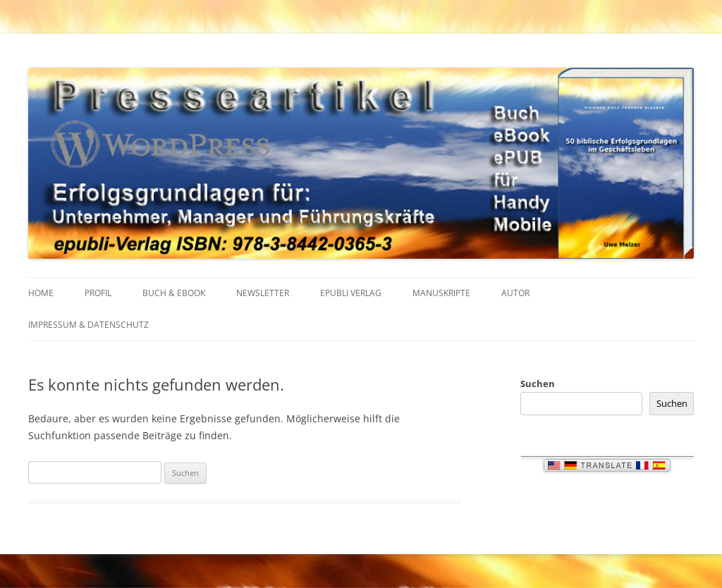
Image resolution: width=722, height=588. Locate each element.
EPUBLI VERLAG (351, 293)
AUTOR (515, 293)
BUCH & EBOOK (174, 293)
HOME (41, 293)
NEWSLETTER (263, 293)
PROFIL (98, 293)
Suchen (538, 384)
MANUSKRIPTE (441, 293)
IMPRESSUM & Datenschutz (88, 325)
